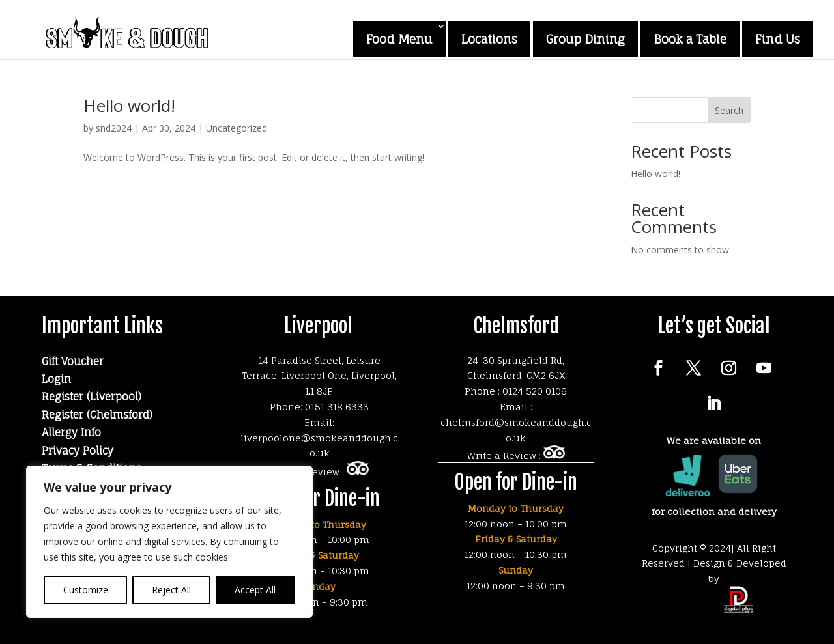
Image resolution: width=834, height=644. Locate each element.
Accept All (255, 590)
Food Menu (399, 39)
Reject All (171, 590)
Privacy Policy (78, 451)
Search (729, 110)
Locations (489, 39)
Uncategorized (237, 128)
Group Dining (585, 39)
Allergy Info (71, 432)
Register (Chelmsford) (97, 415)
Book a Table (690, 39)
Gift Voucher (73, 361)
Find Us (778, 39)
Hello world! (129, 105)
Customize (86, 590)
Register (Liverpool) (92, 397)
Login (56, 379)
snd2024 (114, 128)
